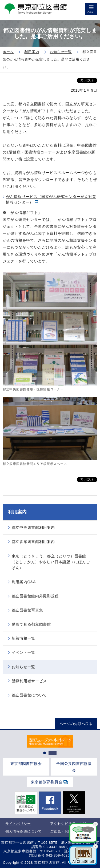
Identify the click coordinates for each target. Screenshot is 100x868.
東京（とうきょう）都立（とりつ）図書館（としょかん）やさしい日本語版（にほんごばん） (51, 562)
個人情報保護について (24, 831)
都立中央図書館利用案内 (33, 528)
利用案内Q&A (24, 582)
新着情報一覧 (23, 638)
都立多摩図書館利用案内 (33, 542)
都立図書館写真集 (27, 610)
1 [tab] (45, 753)
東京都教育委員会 (47, 782)
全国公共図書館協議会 (74, 767)
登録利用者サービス (29, 681)
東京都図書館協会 (26, 764)
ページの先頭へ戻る (76, 724)
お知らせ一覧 (23, 667)
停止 (53, 753)
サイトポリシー (18, 824)
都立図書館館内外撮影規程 (35, 596)
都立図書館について (29, 695)
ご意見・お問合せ (65, 831)
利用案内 (17, 512)
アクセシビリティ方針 (68, 824)
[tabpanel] (50, 741)
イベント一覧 (23, 652)
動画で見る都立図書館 (31, 624)
